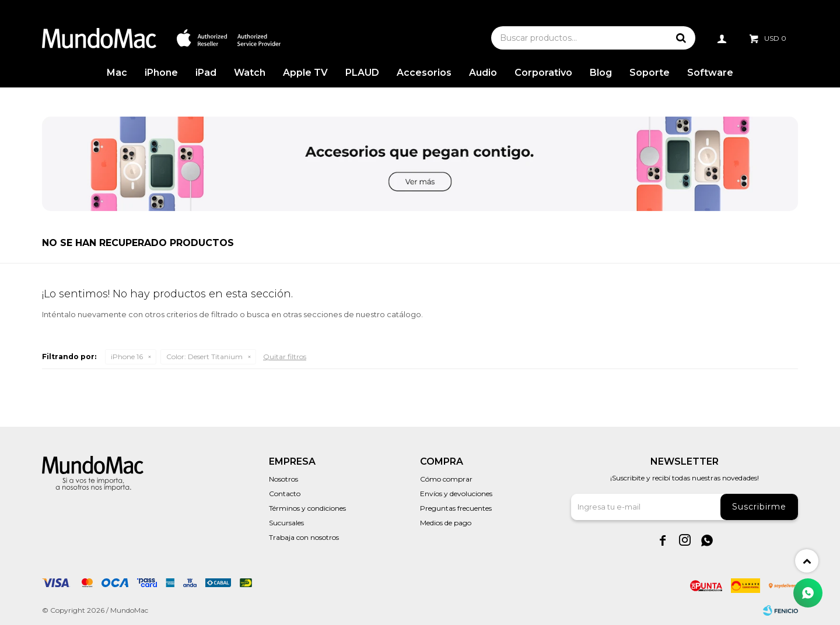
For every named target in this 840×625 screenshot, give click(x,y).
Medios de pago (446, 523)
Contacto (285, 494)
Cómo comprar (446, 479)
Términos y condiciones (307, 508)
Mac (117, 73)
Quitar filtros (285, 357)
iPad (206, 73)
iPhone (161, 73)
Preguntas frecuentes (456, 508)
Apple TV (305, 73)
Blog (601, 73)
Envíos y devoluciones (456, 494)
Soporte (650, 73)
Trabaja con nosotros (304, 537)
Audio (483, 73)
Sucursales (286, 523)
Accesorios (424, 73)
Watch (250, 73)
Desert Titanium (204, 357)
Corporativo (543, 73)
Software (710, 73)
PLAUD (362, 73)
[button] (681, 38)
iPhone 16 (127, 357)
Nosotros (283, 479)
